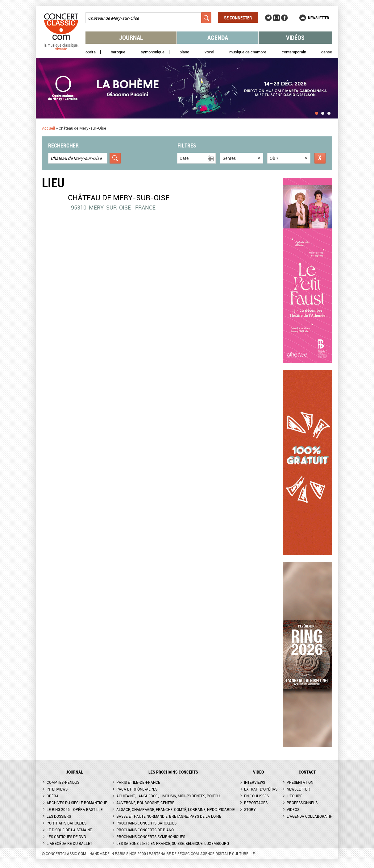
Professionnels (302, 803)
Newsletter (318, 18)
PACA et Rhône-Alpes (137, 789)
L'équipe (295, 796)
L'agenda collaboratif (309, 816)
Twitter (268, 18)
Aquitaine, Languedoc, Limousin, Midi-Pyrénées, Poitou (168, 796)
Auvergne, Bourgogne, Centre (145, 803)
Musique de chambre (248, 52)
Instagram (276, 18)
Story (250, 809)
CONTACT (307, 772)
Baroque (118, 52)
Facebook (285, 18)
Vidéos (295, 37)
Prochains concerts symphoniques (151, 837)
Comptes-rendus (63, 782)
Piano (184, 52)
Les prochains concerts (173, 772)
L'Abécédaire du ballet (69, 843)
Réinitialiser (320, 158)
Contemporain (294, 52)
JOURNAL (75, 772)
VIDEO (258, 772)
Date (184, 158)
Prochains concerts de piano (145, 830)
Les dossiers (59, 816)
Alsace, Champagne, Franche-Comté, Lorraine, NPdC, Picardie (176, 809)
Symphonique (153, 52)
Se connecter (238, 18)
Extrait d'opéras (261, 789)
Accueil (48, 128)
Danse (327, 52)
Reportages (256, 803)
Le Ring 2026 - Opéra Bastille (75, 809)
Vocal (209, 52)
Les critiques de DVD (66, 837)
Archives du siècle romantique (77, 803)
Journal (131, 37)
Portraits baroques (66, 823)
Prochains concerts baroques (146, 823)
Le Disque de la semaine (69, 830)
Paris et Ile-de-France (138, 782)
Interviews (57, 789)
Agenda (218, 37)
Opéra (91, 52)
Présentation (300, 782)
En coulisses (256, 796)
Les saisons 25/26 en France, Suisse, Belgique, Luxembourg (173, 843)
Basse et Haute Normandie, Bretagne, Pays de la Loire (169, 816)
